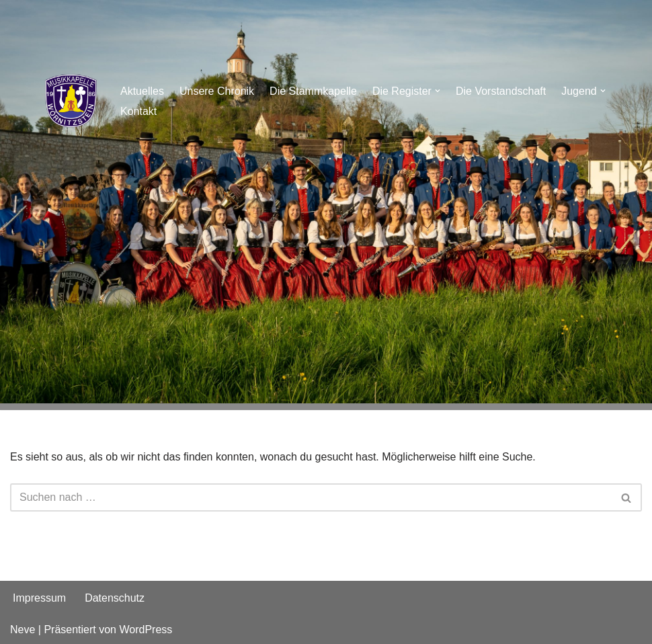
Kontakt (138, 111)
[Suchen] (311, 497)
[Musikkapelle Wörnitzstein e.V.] (71, 101)
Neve (23, 630)
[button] (438, 91)
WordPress (146, 630)
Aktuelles (142, 91)
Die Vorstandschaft (501, 91)
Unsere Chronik (217, 91)
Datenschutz (115, 598)
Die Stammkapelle (313, 91)
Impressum (39, 598)
